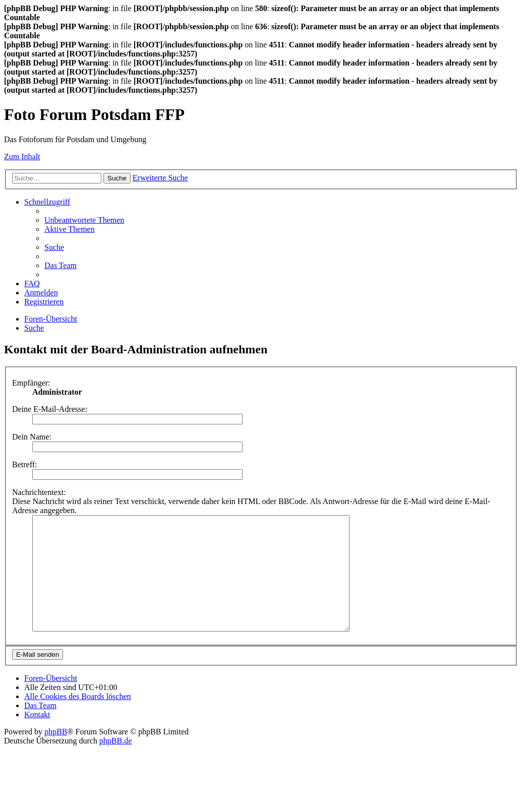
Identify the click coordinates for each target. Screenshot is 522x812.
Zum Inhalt (22, 157)
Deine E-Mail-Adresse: (50, 409)
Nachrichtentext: (39, 492)
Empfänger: (31, 383)
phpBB (56, 754)
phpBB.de (115, 763)
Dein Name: (32, 437)
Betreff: (24, 464)
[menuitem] (84, 220)
